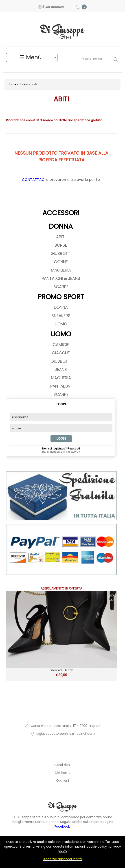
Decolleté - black (61, 669)
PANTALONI (61, 386)
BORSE (61, 245)
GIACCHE (61, 353)
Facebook (62, 826)
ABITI (61, 237)
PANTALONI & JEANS (61, 278)
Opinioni (62, 780)
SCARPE (61, 287)
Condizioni (62, 765)
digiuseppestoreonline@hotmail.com (62, 734)
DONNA (61, 226)
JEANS (61, 369)
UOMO (61, 324)
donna (23, 84)
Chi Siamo (62, 773)
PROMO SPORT (61, 297)
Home (12, 84)
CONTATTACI (34, 180)
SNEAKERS (61, 316)
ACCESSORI (61, 213)
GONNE (61, 262)
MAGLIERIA (61, 270)
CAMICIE (61, 345)
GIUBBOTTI (61, 253)
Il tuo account (51, 7)
